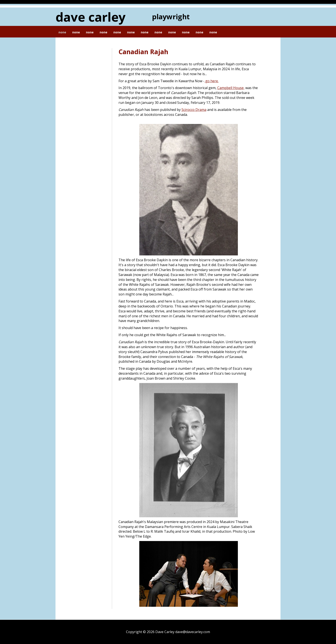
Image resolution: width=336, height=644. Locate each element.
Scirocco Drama (194, 110)
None (62, 32)
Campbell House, (231, 88)
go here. (211, 81)
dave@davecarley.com (193, 632)
